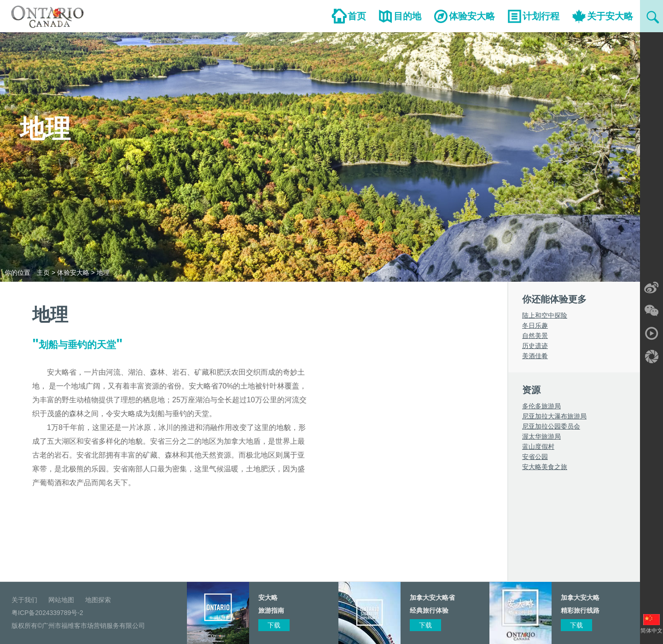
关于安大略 (610, 16)
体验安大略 (472, 16)
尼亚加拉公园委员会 (551, 426)
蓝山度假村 (538, 447)
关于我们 (24, 600)
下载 (576, 625)
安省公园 (535, 457)
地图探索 (98, 600)
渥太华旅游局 (541, 436)
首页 (357, 16)
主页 (43, 273)
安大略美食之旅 (545, 467)
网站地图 (61, 600)
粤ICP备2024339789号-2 (47, 613)
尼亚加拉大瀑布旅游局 (554, 416)
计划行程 (541, 16)
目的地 (407, 16)
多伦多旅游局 (541, 406)
